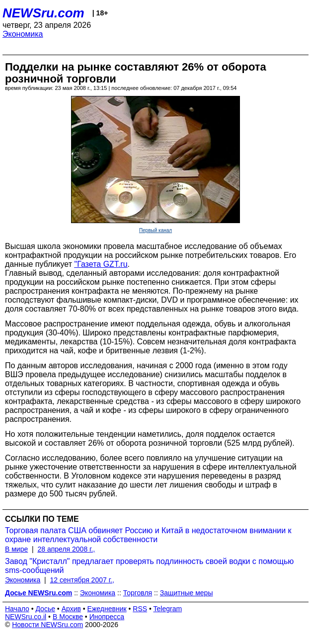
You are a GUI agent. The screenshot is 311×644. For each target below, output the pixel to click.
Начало (17, 609)
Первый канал (155, 230)
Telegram (168, 609)
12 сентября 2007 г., (82, 580)
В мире (16, 549)
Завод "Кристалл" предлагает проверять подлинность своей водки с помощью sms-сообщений (149, 566)
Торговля (138, 593)
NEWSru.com (43, 13)
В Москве (68, 617)
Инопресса (107, 617)
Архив (71, 609)
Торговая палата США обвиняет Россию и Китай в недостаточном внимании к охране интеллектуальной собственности (148, 535)
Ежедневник (107, 609)
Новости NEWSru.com (47, 625)
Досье (45, 609)
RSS (140, 609)
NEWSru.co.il (26, 617)
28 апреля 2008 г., (66, 549)
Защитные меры (187, 593)
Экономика (23, 34)
